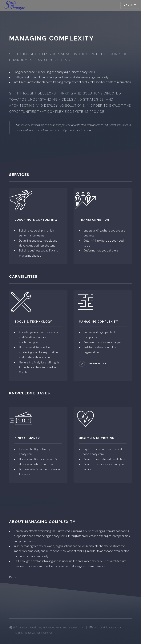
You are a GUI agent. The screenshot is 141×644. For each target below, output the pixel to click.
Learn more (97, 364)
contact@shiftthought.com (107, 627)
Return (13, 577)
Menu (128, 5)
